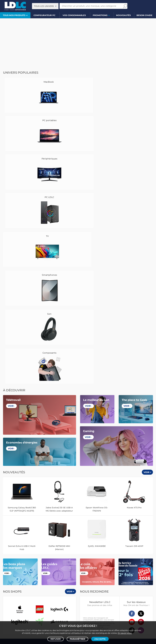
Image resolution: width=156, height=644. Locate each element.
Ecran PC (50, 529)
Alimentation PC (14, 535)
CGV (14, 426)
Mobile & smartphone (12, 564)
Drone (102, 529)
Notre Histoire (21, 422)
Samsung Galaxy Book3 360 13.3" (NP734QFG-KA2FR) (22, 282)
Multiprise (103, 574)
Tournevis (138, 571)
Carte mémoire (46, 564)
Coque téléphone (54, 567)
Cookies (21, 433)
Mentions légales (21, 440)
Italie (95, 477)
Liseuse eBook (21, 551)
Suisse (74, 477)
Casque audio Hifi (54, 545)
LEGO (42, 590)
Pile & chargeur (139, 551)
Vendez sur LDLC (59, 422)
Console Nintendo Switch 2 (15, 587)
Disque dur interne (57, 532)
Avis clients (24, 426)
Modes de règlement (97, 429)
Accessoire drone (109, 532)
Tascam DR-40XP (134, 319)
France (37, 477)
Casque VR (54, 587)
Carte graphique (36, 529)
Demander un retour (97, 433)
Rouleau (129, 571)
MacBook (7, 532)
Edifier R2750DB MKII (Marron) (59, 320)
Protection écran (26, 574)
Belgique (48, 477)
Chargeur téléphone (35, 567)
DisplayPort (117, 567)
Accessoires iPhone (45, 571)
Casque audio (38, 545)
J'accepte (100, 639)
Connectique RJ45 (89, 574)
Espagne (85, 477)
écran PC (45, 615)
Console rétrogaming (12, 590)
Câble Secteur (87, 571)
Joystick (64, 587)
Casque (26, 545)
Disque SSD (42, 532)
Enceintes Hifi (21, 548)
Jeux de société (53, 590)
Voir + (147, 245)
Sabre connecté (135, 538)
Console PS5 (19, 584)
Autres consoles (34, 584)
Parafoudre (143, 567)
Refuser (56, 639)
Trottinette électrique (90, 532)
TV (4, 545)
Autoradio (20, 567)
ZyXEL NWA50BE (97, 319)
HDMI (89, 567)
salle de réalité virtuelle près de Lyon (125, 615)
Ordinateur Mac (46, 535)
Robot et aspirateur (115, 529)
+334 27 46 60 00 (129, 425)
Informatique (86, 584)
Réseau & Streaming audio (53, 551)
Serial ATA (99, 571)
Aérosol (126, 554)
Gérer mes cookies (21, 436)
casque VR (57, 615)
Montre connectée (89, 529)
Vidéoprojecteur (14, 545)
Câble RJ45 (105, 567)
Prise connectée (106, 538)
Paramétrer (77, 639)
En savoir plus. (125, 633)
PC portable (8, 529)
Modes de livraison (97, 426)
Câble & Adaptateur (45, 574)
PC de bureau (21, 529)
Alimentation (130, 567)
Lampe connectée (89, 538)
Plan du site (78, 518)
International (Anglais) (111, 477)
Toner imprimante (89, 548)
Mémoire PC (61, 529)
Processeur (18, 532)
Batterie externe (10, 574)
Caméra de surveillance (136, 529)
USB (82, 567)
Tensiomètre (121, 538)
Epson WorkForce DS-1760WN (97, 282)
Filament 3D (115, 554)
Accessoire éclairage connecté (136, 535)
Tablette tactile (30, 535)
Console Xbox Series (38, 587)
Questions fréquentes (97, 422)
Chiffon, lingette (105, 551)
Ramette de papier (100, 558)
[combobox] (45, 6)
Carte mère (30, 532)
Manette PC (64, 584)
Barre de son (54, 548)
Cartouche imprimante (109, 548)
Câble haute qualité (114, 571)
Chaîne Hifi (34, 551)
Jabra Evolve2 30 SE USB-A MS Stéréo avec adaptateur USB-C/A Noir (59, 282)
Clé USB (141, 548)
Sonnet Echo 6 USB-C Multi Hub (22, 320)
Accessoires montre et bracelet (106, 535)
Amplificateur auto (65, 571)
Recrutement (59, 426)
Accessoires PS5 (50, 584)
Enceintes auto (30, 564)
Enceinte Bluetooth (38, 548)
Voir (11, 179)
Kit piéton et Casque (25, 571)
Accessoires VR (31, 590)
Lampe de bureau (122, 551)
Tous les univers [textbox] (44, 6)
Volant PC (7, 584)
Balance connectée (128, 532)
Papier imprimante (99, 554)
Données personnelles (20, 429)
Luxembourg (62, 477)
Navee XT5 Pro (134, 280)
